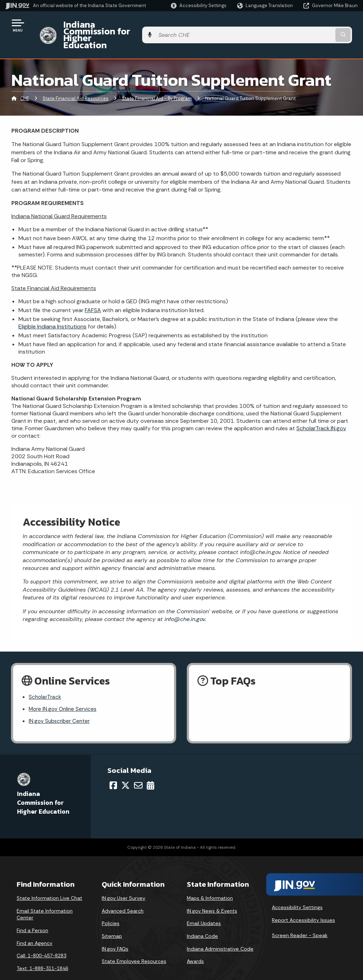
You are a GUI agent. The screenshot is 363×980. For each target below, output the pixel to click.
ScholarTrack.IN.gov (321, 409)
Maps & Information (210, 881)
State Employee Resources (134, 944)
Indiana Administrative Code (220, 931)
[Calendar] (150, 768)
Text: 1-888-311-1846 (42, 951)
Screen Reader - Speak (300, 918)
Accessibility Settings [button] (297, 890)
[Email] (138, 768)
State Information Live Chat (49, 881)
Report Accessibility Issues (303, 903)
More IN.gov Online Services (64, 691)
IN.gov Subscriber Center (60, 704)
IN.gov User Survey (124, 881)
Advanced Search (123, 893)
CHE (25, 80)
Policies (111, 906)
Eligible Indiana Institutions (52, 308)
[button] (199, 5)
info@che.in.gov (184, 600)
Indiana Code (202, 919)
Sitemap (112, 919)
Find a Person (32, 913)
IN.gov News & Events (212, 893)
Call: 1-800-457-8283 (41, 938)
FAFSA (93, 291)
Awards (195, 944)
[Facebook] (113, 768)
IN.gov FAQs (115, 931)
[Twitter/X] (125, 768)
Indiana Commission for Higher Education (144, 25)
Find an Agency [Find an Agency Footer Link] (35, 926)
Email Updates (204, 906)
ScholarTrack (45, 679)
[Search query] (318, 25)
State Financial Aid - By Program (157, 80)
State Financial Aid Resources (76, 80)
